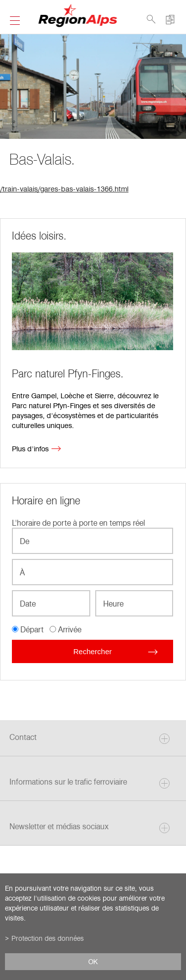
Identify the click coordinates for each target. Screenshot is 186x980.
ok (93, 962)
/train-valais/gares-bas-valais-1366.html (64, 188)
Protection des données (48, 938)
